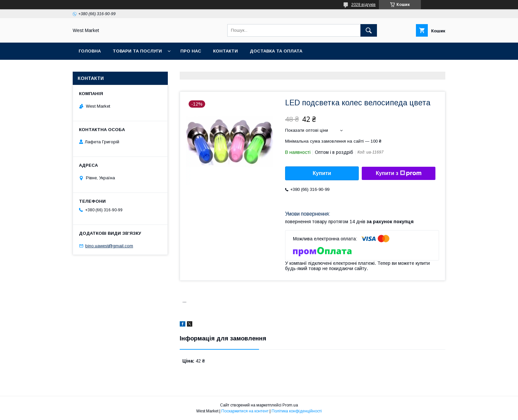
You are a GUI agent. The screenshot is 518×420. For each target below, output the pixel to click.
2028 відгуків (363, 5)
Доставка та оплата (276, 51)
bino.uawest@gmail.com (109, 246)
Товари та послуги (137, 51)
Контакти (225, 51)
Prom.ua (290, 405)
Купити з (398, 173)
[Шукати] (369, 30)
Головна (90, 51)
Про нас (191, 51)
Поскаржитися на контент (245, 411)
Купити (322, 173)
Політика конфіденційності (297, 411)
